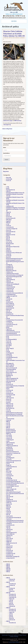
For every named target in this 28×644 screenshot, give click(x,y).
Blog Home (6, 171)
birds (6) (8, 245)
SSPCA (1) (9, 507)
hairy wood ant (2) (11, 381)
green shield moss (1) (11, 372)
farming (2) (9, 344)
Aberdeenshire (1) (10, 190)
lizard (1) (8, 402)
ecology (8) (9, 321)
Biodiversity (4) (10, 244)
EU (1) (8, 338)
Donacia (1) (9, 312)
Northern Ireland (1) (11, 431)
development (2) (10, 305)
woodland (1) (9, 552)
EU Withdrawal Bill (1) (11, 339)
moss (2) (8, 410)
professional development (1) (13, 461)
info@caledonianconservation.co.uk (15, 18)
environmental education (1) (13, 332)
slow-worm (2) (10, 497)
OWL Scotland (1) (10, 443)
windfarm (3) (9, 548)
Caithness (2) (9, 272)
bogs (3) (8, 248)
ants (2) (8, 214)
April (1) (11, 617)
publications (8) (10, 462)
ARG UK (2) (9, 220)
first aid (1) (9, 345)
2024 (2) (8, 564)
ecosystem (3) (10, 323)
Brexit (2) (8, 257)
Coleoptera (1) (10, 283)
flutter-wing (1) (10, 348)
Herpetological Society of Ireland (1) (15, 386)
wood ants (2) (9, 551)
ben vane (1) (9, 242)
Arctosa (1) (9, 217)
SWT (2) (8, 515)
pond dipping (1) (10, 458)
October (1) (12, 585)
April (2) (11, 590)
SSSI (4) (8, 509)
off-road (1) (9, 437)
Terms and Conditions (13, 635)
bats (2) (8, 238)
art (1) (8, 224)
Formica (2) (9, 354)
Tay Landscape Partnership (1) (14, 518)
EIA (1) (8, 327)
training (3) (9, 524)
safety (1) (9, 477)
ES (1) (8, 336)
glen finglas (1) (10, 363)
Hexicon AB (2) (10, 387)
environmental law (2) (11, 333)
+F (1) (8, 187)
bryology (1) (9, 265)
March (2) (11, 605)
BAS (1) (8, 236)
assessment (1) (10, 227)
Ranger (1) (9, 465)
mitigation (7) (10, 407)
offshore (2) (9, 438)
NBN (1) (8, 422)
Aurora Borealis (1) (11, 232)
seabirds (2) (9, 488)
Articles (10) (9, 179)
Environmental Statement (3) (13, 335)
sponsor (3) (9, 504)
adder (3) (8, 191)
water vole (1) (9, 539)
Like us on (14, 12)
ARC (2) (8, 215)
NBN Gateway (18, 121)
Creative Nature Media (14, 642)
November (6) (12, 611)
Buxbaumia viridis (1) (11, 271)
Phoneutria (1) (10, 450)
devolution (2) (10, 306)
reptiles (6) (9, 468)
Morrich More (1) (10, 408)
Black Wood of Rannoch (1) (13, 247)
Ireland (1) (9, 396)
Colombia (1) (9, 286)
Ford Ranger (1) (10, 353)
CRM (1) (8, 298)
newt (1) (8, 426)
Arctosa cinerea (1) (11, 218)
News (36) (9, 178)
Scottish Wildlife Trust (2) (12, 486)
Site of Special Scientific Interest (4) (15, 494)
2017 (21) (8, 569)
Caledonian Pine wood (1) (12, 274)
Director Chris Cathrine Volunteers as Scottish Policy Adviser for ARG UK (14, 34)
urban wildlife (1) (10, 534)
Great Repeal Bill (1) (11, 369)
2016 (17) (8, 570)
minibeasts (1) (10, 405)
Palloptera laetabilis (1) (12, 446)
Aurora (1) (9, 230)
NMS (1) (8, 428)
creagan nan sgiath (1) (12, 296)
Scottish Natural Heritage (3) (13, 482)
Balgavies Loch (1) (11, 235)
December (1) (12, 584)
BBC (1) (8, 239)
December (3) (12, 609)
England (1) (9, 329)
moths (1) (9, 411)
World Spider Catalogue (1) (13, 557)
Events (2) (9, 341)
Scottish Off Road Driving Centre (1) (15, 483)
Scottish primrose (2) (11, 485)
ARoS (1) (8, 223)
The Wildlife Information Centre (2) (15, 522)
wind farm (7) (9, 546)
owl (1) (8, 441)
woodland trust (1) (11, 554)
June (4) (11, 600)
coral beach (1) (10, 292)
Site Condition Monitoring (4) (13, 492)
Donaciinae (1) (10, 314)
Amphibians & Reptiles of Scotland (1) (15, 208)
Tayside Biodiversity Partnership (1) (15, 521)
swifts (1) (8, 513)
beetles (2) (9, 241)
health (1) (9, 383)
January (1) (12, 581)
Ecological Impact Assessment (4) (14, 320)
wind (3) (8, 545)
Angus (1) (8, 212)
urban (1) (8, 531)
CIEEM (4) (8, 281)
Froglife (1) (9, 359)
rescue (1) (9, 473)
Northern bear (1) (10, 429)
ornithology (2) (10, 440)
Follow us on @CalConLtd (14, 14)
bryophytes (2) (10, 268)
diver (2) (8, 311)
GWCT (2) (8, 377)
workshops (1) (10, 555)
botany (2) (9, 256)
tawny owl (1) (9, 516)
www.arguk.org (7, 125)
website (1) (9, 540)
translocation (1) (10, 525)
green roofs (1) (10, 371)
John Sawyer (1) (10, 398)
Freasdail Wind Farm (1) (12, 357)
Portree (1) (9, 459)
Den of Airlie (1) (10, 303)
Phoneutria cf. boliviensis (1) (13, 453)
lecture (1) (9, 401)
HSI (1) (8, 389)
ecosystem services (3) (12, 324)
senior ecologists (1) (11, 489)
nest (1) (8, 423)
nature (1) (9, 420)
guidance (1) (9, 374)
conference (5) (10, 290)
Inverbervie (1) (10, 393)
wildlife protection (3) (11, 543)
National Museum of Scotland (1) (14, 414)
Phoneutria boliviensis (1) (12, 452)
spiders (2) (9, 503)
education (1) (9, 326)
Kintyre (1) (9, 399)
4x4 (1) (8, 188)
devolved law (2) (10, 308)
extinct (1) (9, 342)
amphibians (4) (10, 206)
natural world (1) (10, 419)
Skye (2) (8, 495)
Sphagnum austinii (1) (11, 501)
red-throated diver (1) (11, 467)
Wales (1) (8, 537)
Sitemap (16, 637)
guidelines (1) (9, 375)
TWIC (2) (8, 528)
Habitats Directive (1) (11, 380)
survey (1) (9, 512)
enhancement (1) (10, 330)
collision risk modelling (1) (13, 284)
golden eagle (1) (10, 365)
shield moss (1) (10, 491)
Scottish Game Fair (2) (12, 480)
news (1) (8, 425)
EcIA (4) (8, 318)
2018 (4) (8, 567)
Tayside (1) (9, 519)
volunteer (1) (9, 536)
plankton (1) (9, 455)
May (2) (11, 615)
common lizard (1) (11, 287)
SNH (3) (8, 498)
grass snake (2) (10, 366)
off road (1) (9, 435)
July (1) (11, 614)
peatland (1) (9, 447)
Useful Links (5, 635)
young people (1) (10, 558)
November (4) (12, 596)
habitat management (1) (12, 378)
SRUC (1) (8, 506)
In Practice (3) (10, 390)
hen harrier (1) (10, 384)
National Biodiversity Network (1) (14, 413)
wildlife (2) (9, 542)
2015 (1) (8, 572)
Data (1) (8, 301)
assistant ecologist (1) (12, 229)
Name (5, 148)
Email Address (6, 153)
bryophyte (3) (9, 266)
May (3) (11, 602)
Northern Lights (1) (11, 432)
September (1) (13, 597)
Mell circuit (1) (10, 404)
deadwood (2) (9, 302)
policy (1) (8, 456)
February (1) (12, 579)
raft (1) (8, 464)
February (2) (12, 606)
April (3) (11, 603)
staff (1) (8, 510)
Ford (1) (8, 351)
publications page (8, 121)
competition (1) (10, 289)
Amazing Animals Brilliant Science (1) (15, 193)
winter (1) (8, 549)
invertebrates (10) (11, 395)
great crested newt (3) (12, 368)
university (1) (9, 530)
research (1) (9, 474)
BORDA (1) (9, 251)
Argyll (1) (8, 221)
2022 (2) (8, 566)
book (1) (8, 250)
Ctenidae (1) (9, 299)
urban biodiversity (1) (11, 533)
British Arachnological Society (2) (14, 259)
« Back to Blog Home (7, 129)
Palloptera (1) (10, 444)
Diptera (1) (9, 309)
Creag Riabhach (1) (11, 295)
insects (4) (9, 392)
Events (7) (9, 181)
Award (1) (8, 233)
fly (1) (8, 350)
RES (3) (8, 470)
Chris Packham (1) (11, 280)
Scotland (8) (9, 479)
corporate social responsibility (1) (14, 293)
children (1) (9, 278)
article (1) (9, 226)
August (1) (12, 599)
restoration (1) (10, 476)
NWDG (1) (9, 434)
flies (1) (8, 347)
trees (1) (8, 527)
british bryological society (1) (13, 260)
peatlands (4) (9, 449)
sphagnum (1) (10, 500)
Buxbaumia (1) (10, 269)
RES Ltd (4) (9, 471)
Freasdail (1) (9, 356)
